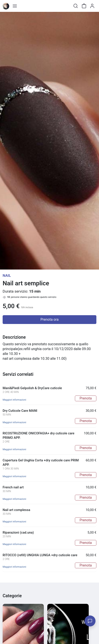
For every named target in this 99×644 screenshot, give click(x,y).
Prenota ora (50, 319)
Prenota (86, 398)
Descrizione (14, 337)
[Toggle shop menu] (15, 6)
